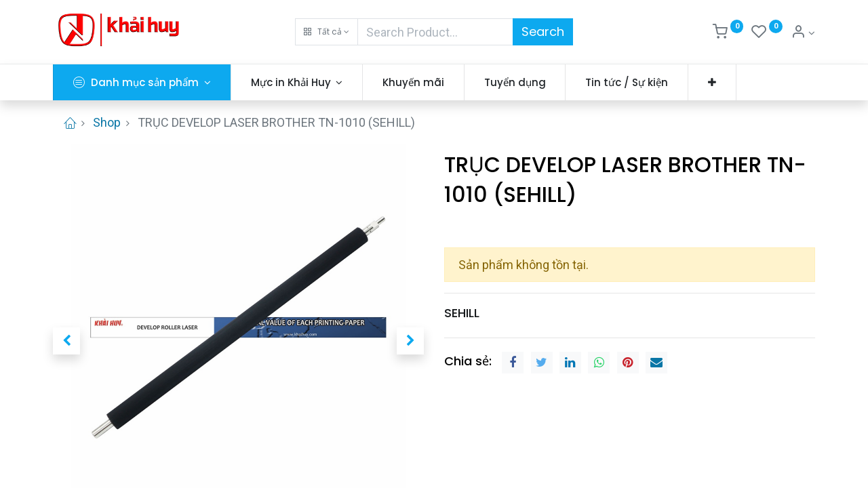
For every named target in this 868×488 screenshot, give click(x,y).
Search (543, 32)
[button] (327, 32)
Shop (107, 122)
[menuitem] (413, 82)
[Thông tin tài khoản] (803, 33)
